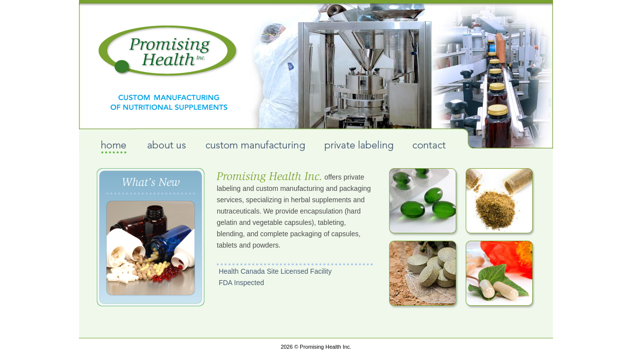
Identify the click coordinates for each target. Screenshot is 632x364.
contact (429, 147)
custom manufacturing (255, 147)
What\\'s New (151, 237)
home (115, 147)
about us (167, 147)
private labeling (359, 147)
